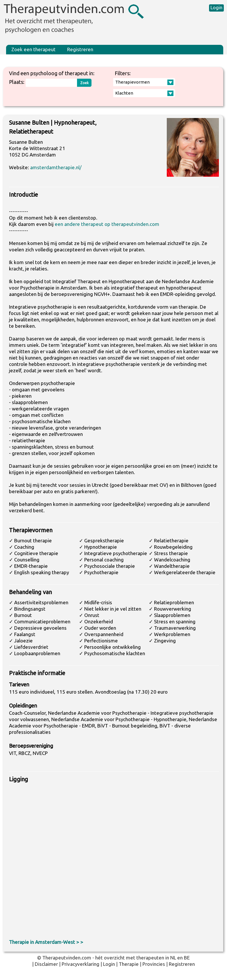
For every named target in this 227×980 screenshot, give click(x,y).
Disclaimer (46, 964)
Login (216, 7)
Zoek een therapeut (33, 49)
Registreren (80, 49)
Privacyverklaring (80, 964)
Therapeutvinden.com (67, 958)
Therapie (129, 964)
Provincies (154, 964)
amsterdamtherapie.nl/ (56, 167)
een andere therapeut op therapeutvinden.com (107, 224)
